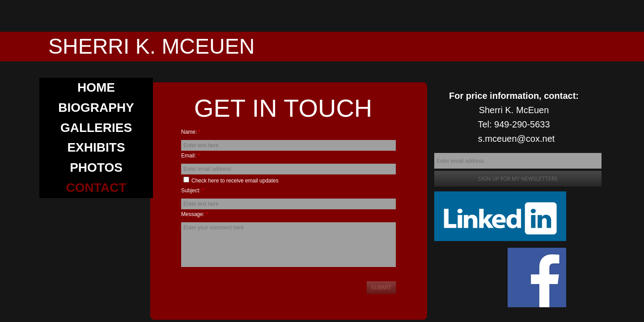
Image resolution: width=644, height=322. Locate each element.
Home (96, 87)
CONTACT (96, 188)
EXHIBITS (96, 147)
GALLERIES (96, 128)
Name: (191, 132)
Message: (195, 214)
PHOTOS (96, 167)
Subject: (193, 191)
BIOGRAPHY (96, 108)
